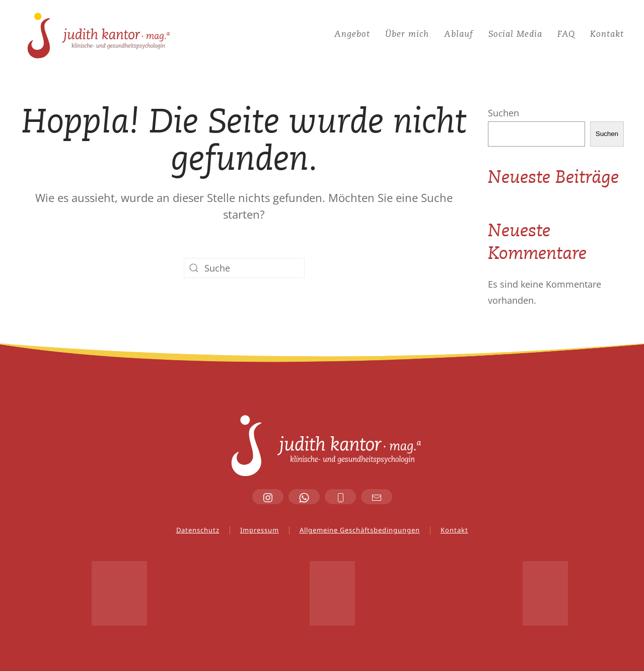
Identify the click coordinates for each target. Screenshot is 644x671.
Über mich (407, 35)
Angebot (352, 35)
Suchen (504, 113)
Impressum (260, 530)
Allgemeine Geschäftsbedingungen (360, 530)
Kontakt (607, 35)
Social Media (515, 35)
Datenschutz (198, 530)
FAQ (566, 35)
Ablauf (459, 35)
